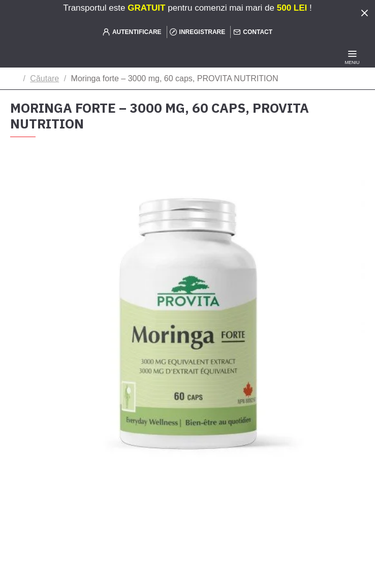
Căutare (44, 78)
